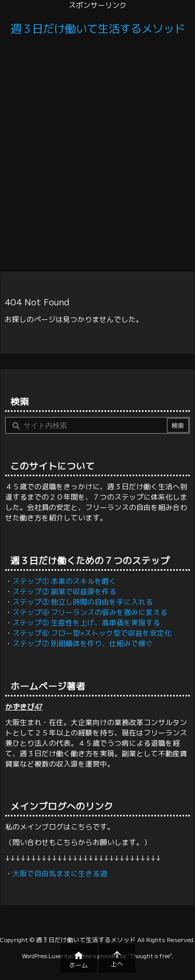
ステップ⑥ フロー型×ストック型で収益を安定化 (92, 633)
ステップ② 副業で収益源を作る (64, 591)
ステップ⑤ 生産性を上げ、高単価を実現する (86, 622)
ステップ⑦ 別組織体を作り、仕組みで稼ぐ (83, 643)
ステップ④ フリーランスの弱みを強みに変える (90, 612)
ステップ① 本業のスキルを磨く (64, 581)
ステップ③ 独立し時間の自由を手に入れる (83, 602)
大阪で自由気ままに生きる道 (60, 873)
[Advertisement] (97, 156)
